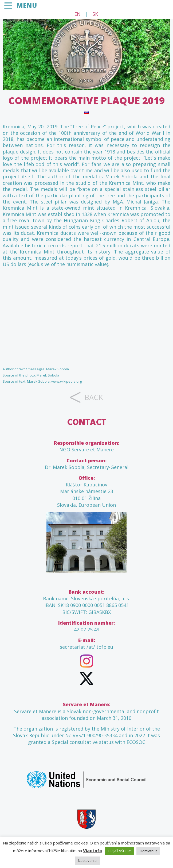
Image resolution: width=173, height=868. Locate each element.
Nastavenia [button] (87, 861)
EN (77, 14)
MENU (27, 5)
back (94, 397)
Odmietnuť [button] (148, 851)
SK (95, 14)
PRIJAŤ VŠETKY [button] (120, 851)
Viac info (93, 851)
